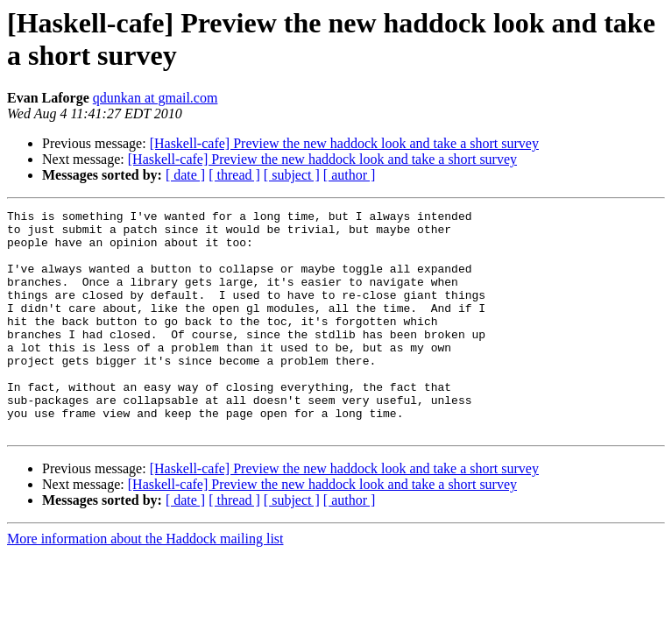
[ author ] (350, 175)
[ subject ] (292, 175)
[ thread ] (234, 175)
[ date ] (185, 175)
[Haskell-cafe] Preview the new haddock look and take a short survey (344, 143)
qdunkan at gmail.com (156, 98)
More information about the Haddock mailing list (145, 583)
